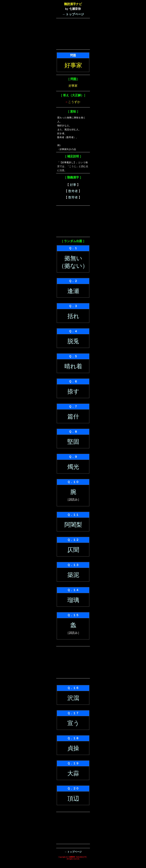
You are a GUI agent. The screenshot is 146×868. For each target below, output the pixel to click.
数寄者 (73, 197)
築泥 (73, 575)
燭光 (73, 467)
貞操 (73, 748)
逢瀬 (73, 291)
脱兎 (73, 341)
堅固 (73, 442)
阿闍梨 (73, 525)
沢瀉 (73, 698)
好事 (73, 185)
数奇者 (73, 191)
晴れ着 (73, 366)
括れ (73, 316)
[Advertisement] (73, 34)
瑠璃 (73, 600)
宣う (73, 723)
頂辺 (73, 799)
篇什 (73, 416)
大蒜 (73, 773)
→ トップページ (73, 14)
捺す (73, 391)
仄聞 (73, 550)
